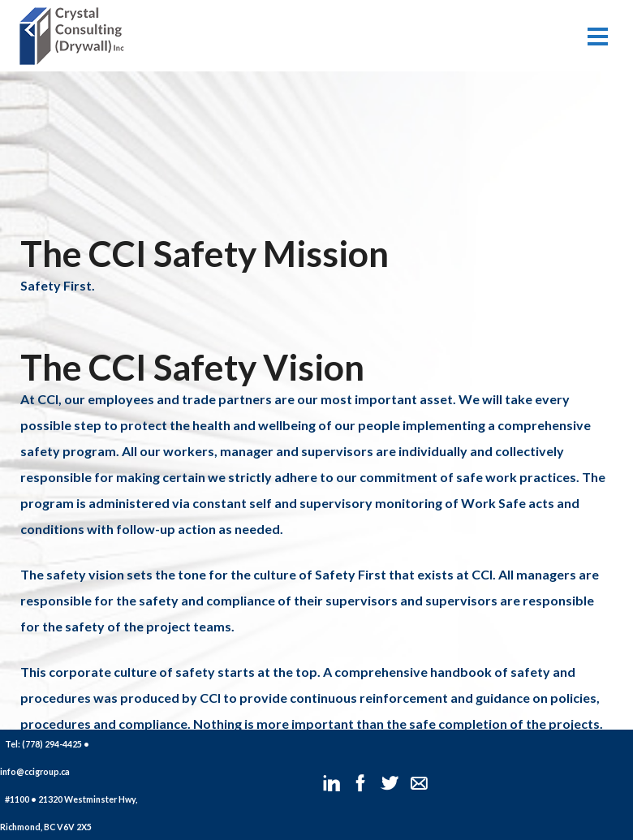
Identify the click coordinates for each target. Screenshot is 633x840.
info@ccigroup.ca (35, 771)
